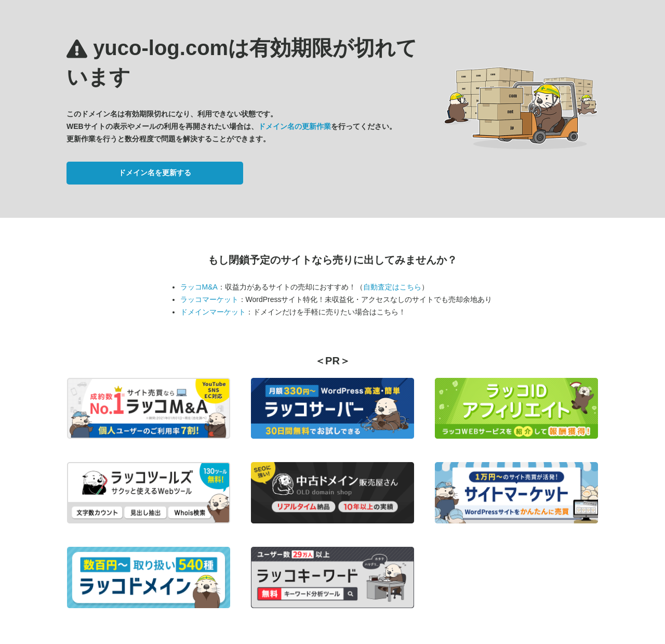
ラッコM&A (199, 287)
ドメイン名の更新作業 (295, 126)
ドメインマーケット (213, 312)
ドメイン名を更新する (155, 173)
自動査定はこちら (392, 287)
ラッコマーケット (209, 299)
